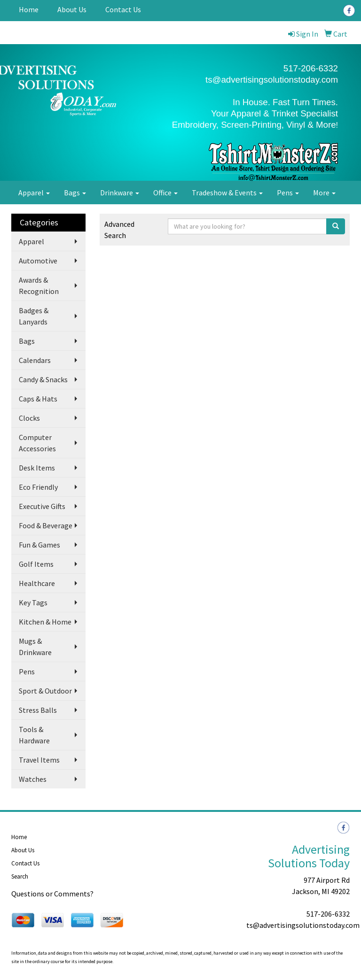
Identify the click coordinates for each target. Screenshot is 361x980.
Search (20, 876)
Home (29, 9)
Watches (33, 779)
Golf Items (36, 564)
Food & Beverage (46, 525)
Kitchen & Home (45, 622)
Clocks (29, 418)
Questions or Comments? (52, 894)
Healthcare (37, 583)
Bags (75, 193)
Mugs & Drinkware (35, 647)
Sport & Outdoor (45, 691)
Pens (288, 193)
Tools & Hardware (34, 735)
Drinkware (120, 193)
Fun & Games (39, 545)
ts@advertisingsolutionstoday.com (272, 80)
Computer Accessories (37, 443)
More (324, 193)
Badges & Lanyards (34, 316)
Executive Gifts (42, 506)
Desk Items (37, 468)
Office (165, 193)
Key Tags (33, 602)
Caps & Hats (38, 399)
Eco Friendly (38, 487)
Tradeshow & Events (227, 193)
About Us (72, 9)
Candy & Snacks (43, 379)
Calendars (35, 360)
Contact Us (123, 9)
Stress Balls (38, 710)
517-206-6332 (328, 914)
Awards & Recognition (39, 286)
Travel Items (39, 760)
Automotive (38, 261)
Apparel (34, 193)
